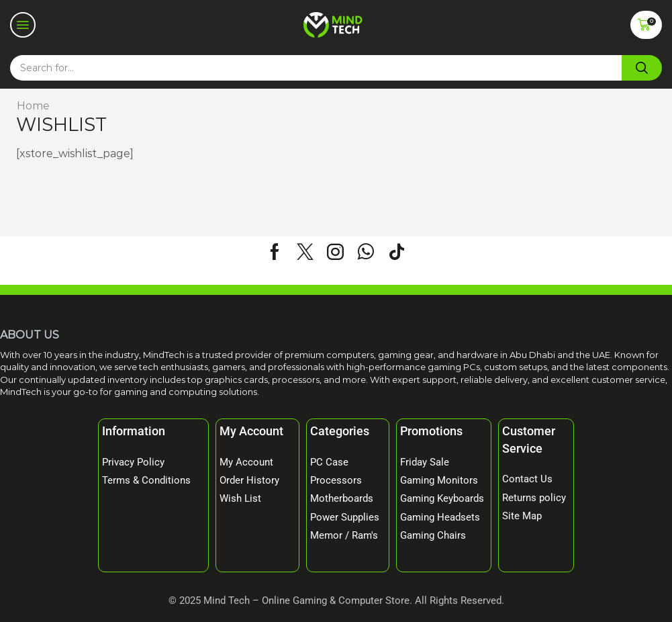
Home (33, 106)
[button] (23, 25)
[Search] (642, 68)
